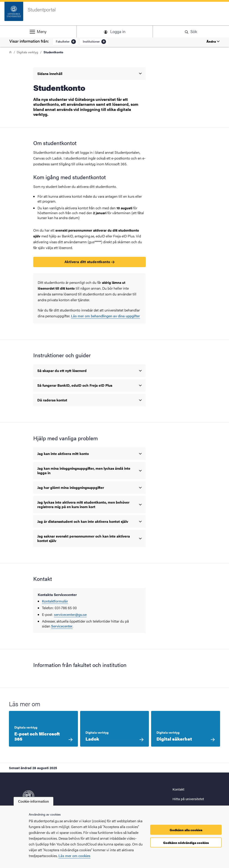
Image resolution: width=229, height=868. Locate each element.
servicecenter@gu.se (70, 614)
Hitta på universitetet (188, 799)
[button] (38, 31)
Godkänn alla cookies (186, 830)
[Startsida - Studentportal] (114, 14)
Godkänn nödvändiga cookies (186, 843)
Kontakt (178, 789)
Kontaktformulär (55, 601)
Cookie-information (33, 801)
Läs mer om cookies (74, 856)
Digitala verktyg (27, 52)
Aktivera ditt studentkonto (90, 262)
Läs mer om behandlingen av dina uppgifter (105, 316)
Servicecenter (62, 626)
